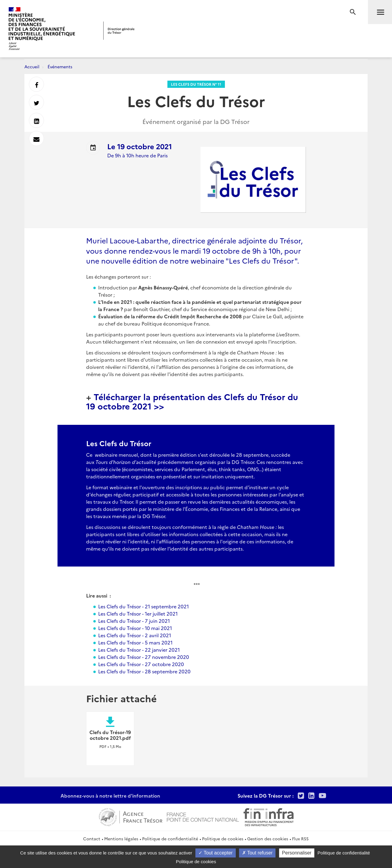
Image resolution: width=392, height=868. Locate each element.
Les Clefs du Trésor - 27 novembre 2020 (144, 657)
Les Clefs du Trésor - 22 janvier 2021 (139, 650)
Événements (60, 66)
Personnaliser (297, 853)
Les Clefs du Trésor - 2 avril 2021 (135, 635)
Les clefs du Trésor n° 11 (196, 84)
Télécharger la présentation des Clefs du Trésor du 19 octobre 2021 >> (192, 401)
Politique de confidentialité (170, 839)
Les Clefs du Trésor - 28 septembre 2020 (144, 671)
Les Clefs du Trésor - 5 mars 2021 (135, 642)
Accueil (32, 66)
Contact (92, 839)
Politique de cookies (223, 839)
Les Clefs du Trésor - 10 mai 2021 (135, 628)
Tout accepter (215, 853)
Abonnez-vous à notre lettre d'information (110, 795)
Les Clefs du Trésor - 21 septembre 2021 (143, 606)
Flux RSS (300, 839)
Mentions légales (121, 839)
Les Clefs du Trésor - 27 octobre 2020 (141, 664)
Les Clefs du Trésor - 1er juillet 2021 (138, 613)
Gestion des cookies (268, 839)
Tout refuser (257, 853)
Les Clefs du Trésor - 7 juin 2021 (134, 621)
